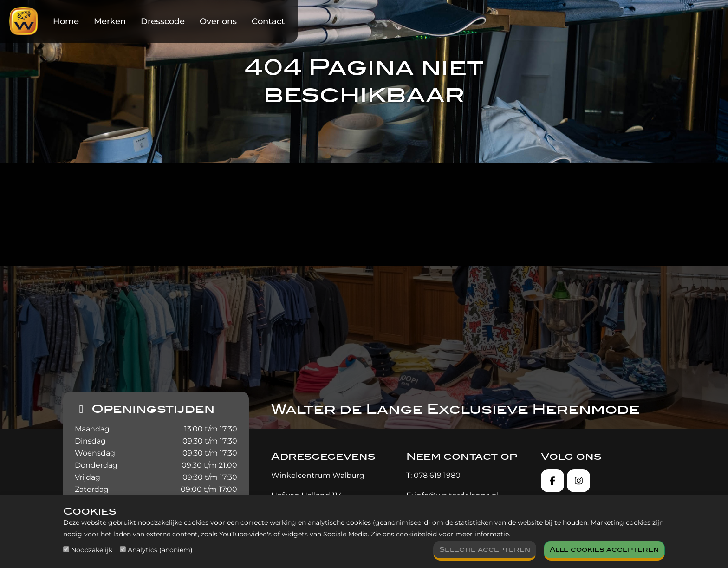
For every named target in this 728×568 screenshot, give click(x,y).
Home (66, 21)
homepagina (269, 224)
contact (542, 224)
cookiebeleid (416, 534)
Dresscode (163, 21)
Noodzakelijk (92, 550)
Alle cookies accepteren (604, 550)
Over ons (218, 21)
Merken (110, 21)
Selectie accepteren (485, 550)
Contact (268, 21)
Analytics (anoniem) (160, 550)
